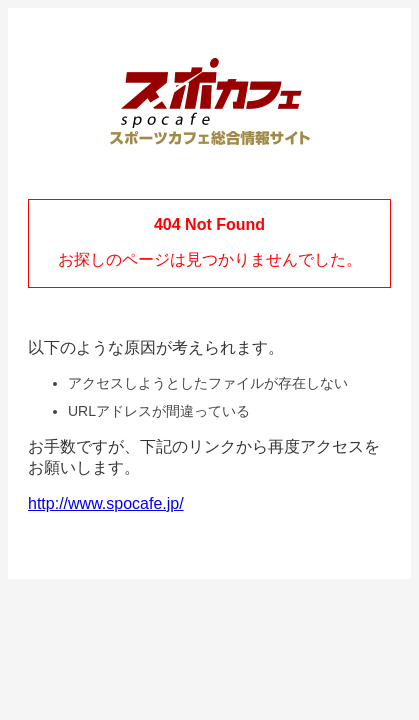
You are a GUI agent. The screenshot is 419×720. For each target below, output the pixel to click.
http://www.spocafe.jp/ (106, 503)
